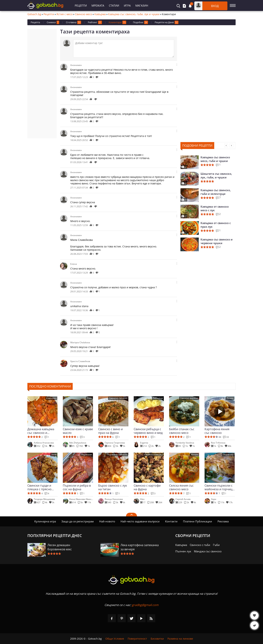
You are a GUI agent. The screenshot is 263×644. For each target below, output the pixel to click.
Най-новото (107, 521)
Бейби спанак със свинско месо (182, 431)
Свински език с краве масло (78, 431)
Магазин (142, 5)
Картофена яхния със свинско (217, 431)
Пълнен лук (183, 551)
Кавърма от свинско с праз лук (216, 225)
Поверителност (137, 639)
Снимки (53, 22)
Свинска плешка (153, 455)
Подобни (140, 22)
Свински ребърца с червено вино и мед (148, 431)
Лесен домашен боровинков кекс (60, 547)
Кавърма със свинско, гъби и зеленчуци (216, 192)
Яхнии (230, 398)
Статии (114, 5)
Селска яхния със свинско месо (181, 487)
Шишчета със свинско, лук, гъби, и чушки (216, 175)
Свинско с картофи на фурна (147, 487)
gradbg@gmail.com (145, 605)
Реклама (223, 521)
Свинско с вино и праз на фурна (110, 431)
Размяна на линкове (180, 639)
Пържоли (86, 455)
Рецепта (35, 22)
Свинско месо (83, 14)
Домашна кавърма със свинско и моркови (41, 431)
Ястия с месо (64, 14)
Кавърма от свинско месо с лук (215, 208)
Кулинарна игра (45, 521)
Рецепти (81, 5)
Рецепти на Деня (167, 22)
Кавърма (100, 14)
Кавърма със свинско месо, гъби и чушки (215, 159)
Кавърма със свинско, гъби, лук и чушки (134, 14)
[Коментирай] (124, 49)
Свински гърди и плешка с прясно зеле (39, 487)
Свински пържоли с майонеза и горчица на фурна (219, 487)
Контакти (171, 521)
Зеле (54, 455)
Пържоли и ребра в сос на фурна (77, 487)
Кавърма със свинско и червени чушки (217, 241)
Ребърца (158, 398)
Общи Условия (115, 639)
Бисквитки (157, 639)
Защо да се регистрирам (78, 521)
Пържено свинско (117, 455)
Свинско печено (118, 398)
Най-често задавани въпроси (140, 521)
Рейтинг (95, 22)
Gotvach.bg (34, 14)
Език (89, 398)
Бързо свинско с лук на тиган (113, 487)
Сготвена (74, 22)
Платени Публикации (198, 521)
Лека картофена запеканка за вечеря (140, 547)
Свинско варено (189, 398)
